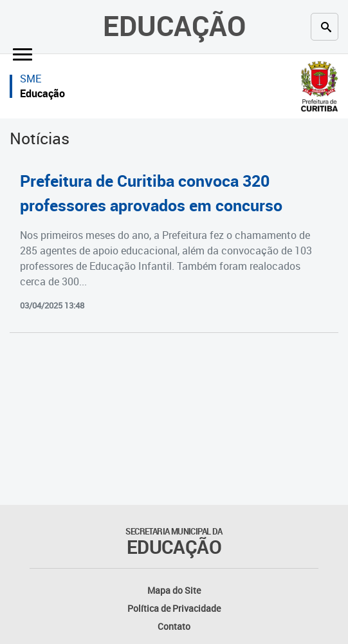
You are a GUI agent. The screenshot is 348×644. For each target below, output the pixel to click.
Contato (174, 626)
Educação (174, 25)
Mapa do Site (174, 590)
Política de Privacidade (174, 608)
